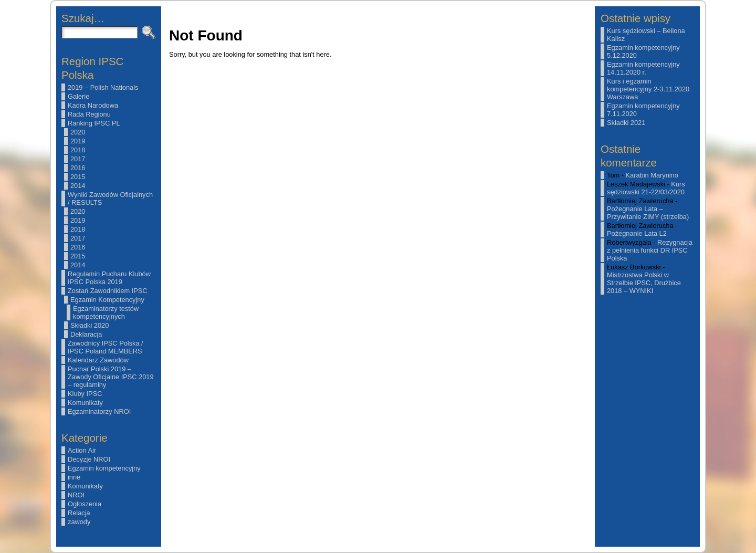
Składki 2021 (626, 123)
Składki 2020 (90, 325)
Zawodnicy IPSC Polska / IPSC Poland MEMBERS (106, 347)
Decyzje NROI (89, 459)
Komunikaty (85, 403)
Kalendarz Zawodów (98, 360)
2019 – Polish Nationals (103, 87)
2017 (78, 159)
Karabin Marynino (652, 175)
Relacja (79, 513)
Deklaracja (86, 334)
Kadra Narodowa (93, 105)
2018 (78, 150)
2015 (78, 177)
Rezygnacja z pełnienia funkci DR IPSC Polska (650, 250)
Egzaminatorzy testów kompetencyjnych (106, 312)
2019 (78, 141)
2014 (78, 186)
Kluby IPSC (85, 394)
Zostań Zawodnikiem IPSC (108, 291)
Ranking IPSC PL (94, 123)
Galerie (78, 96)
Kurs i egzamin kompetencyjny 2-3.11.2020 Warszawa (648, 89)
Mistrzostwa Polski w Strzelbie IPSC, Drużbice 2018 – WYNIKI (644, 283)
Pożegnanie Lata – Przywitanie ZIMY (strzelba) (648, 213)
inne (74, 477)
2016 (78, 168)
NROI (76, 495)
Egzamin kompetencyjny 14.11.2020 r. (643, 68)
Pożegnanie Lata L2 (637, 233)
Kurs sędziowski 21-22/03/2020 (646, 188)
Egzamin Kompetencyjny (107, 300)
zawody (79, 522)
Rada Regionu (89, 114)
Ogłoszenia (85, 504)
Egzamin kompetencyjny (104, 468)
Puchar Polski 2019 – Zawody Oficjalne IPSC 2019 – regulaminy (111, 377)
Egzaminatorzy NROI (99, 411)
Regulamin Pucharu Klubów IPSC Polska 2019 (109, 278)
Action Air (82, 450)
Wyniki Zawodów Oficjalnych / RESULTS (110, 199)
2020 (78, 132)
